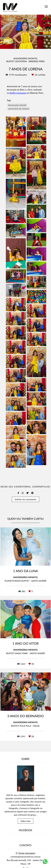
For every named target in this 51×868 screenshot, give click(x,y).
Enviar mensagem (27, 839)
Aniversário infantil (17, 105)
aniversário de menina (19, 109)
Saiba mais (26, 807)
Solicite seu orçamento (26, 499)
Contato (26, 864)
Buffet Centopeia (18, 93)
